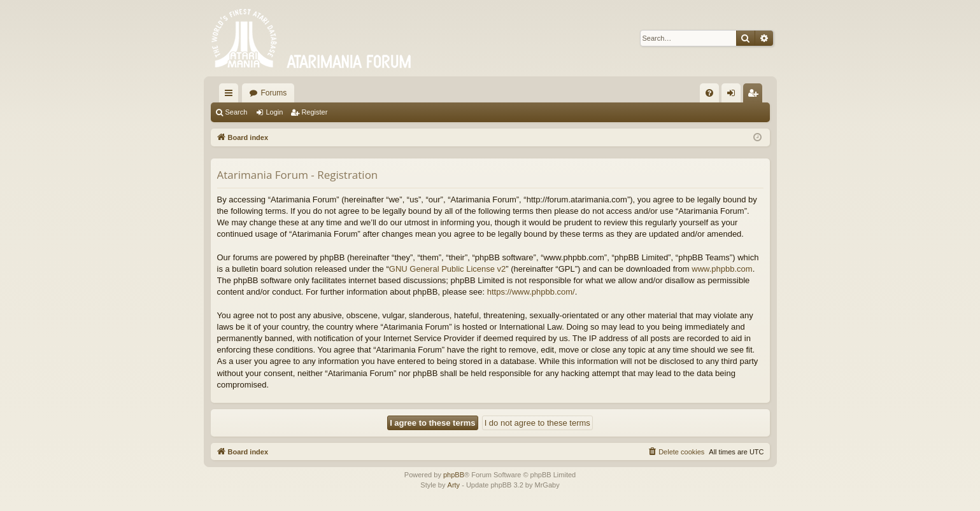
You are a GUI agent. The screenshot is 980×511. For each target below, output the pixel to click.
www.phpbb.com (722, 269)
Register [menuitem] (755, 95)
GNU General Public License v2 (448, 269)
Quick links (231, 95)
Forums (274, 93)
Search (237, 112)
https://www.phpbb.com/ (531, 292)
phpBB (454, 475)
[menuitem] (709, 93)
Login (274, 112)
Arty (454, 485)
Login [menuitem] (733, 95)
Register (314, 112)
